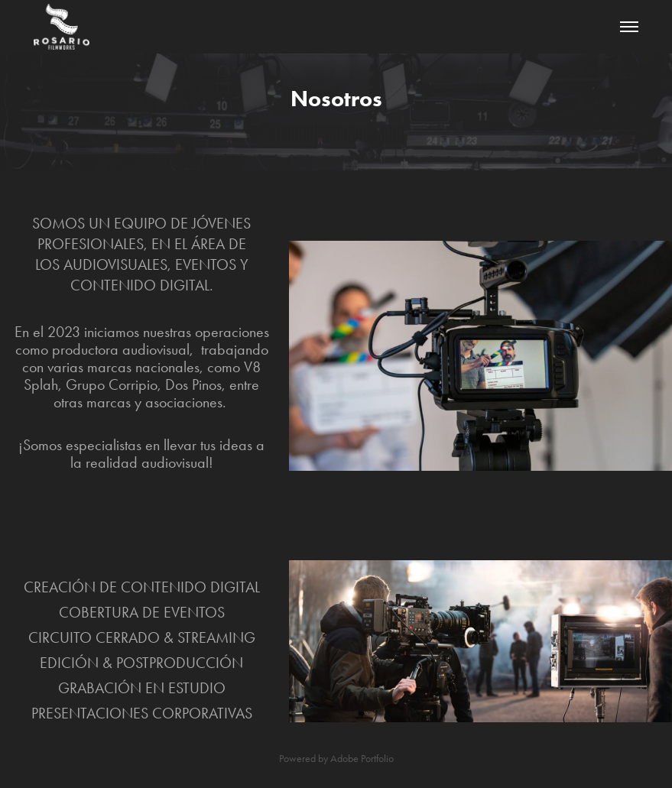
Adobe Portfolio (362, 759)
